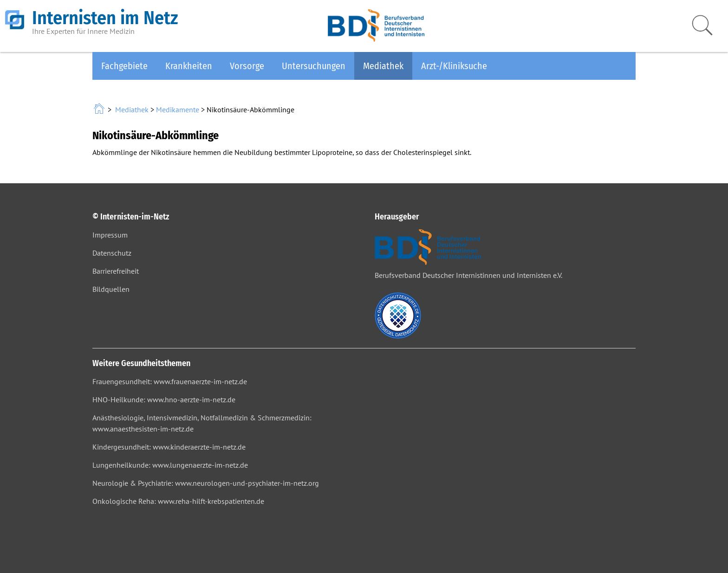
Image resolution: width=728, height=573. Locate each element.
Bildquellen (111, 289)
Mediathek (383, 66)
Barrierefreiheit (116, 271)
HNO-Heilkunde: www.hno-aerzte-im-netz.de (164, 399)
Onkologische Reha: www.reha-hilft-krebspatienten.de (178, 501)
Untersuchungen (314, 66)
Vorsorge (247, 66)
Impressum (110, 235)
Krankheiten (189, 66)
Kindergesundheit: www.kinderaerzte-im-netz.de (169, 447)
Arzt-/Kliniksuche (454, 66)
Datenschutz (112, 253)
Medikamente (178, 109)
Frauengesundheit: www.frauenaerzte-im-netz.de (170, 381)
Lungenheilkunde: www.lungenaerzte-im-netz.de (170, 465)
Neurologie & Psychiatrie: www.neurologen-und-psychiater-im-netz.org (206, 483)
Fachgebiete (124, 66)
